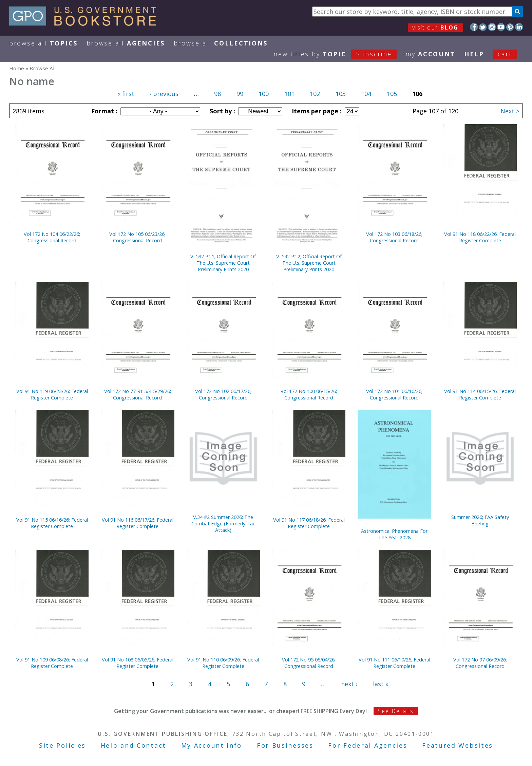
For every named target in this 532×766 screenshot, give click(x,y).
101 (289, 94)
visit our (435, 27)
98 (217, 94)
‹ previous (164, 94)
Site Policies (62, 745)
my (430, 54)
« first (126, 94)
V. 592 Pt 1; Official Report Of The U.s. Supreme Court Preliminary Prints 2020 (223, 263)
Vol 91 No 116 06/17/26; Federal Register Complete (138, 523)
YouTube (501, 27)
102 (315, 94)
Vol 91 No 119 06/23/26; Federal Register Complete (52, 394)
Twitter (483, 27)
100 (264, 94)
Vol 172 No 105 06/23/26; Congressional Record (137, 237)
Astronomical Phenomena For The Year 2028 (394, 534)
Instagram (492, 27)
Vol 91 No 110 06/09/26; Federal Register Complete (223, 663)
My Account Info (212, 745)
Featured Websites (458, 745)
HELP (474, 54)
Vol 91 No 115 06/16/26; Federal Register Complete (52, 523)
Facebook (474, 27)
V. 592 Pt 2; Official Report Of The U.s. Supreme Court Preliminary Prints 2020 (309, 263)
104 (366, 94)
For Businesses (285, 745)
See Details (396, 711)
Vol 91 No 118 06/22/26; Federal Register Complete (480, 237)
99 (240, 94)
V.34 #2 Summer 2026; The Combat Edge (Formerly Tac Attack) (223, 524)
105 (392, 94)
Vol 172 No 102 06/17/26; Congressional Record (223, 394)
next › (349, 684)
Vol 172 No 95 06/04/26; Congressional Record (309, 663)
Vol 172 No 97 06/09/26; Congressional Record (480, 663)
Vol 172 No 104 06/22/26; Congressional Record (52, 237)
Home (17, 68)
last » (381, 684)
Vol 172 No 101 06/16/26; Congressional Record (394, 394)
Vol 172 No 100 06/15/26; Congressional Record (309, 394)
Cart (505, 54)
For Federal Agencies (368, 745)
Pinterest (510, 27)
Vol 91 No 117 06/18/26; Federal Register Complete (309, 523)
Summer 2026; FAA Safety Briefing (480, 520)
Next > (510, 111)
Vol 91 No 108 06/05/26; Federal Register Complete (138, 663)
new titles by (339, 54)
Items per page (316, 111)
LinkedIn (519, 27)
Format (103, 111)
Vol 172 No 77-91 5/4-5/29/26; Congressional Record (138, 394)
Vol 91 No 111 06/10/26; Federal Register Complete (394, 663)
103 (341, 94)
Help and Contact (134, 745)
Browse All (43, 43)
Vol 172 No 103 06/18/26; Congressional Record (394, 237)
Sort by (222, 111)
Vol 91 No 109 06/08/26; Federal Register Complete (52, 663)
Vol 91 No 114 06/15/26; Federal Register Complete (480, 394)
